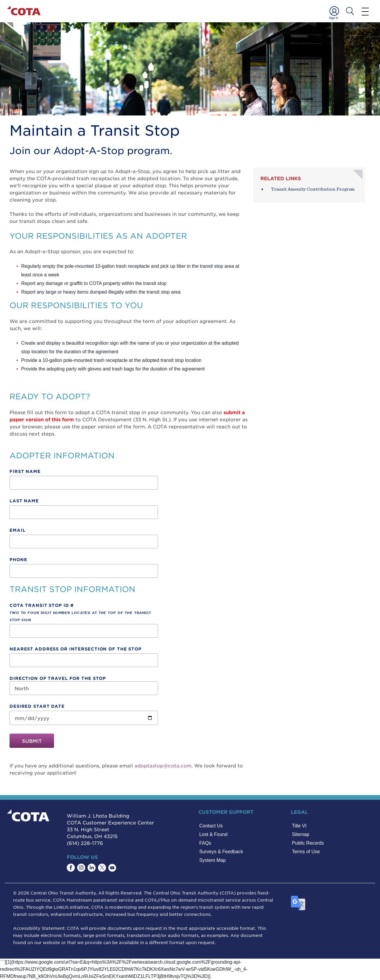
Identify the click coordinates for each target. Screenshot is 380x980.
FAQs (205, 843)
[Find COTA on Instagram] (81, 868)
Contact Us (211, 826)
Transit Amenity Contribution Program (313, 189)
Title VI (299, 826)
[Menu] (365, 11)
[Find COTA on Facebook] (71, 868)
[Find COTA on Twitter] (102, 868)
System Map (212, 860)
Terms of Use (306, 852)
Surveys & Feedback (221, 852)
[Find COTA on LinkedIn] (92, 868)
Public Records (308, 843)
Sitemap (301, 834)
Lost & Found (213, 834)
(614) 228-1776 (85, 843)
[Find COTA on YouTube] (112, 868)
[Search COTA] (350, 11)
